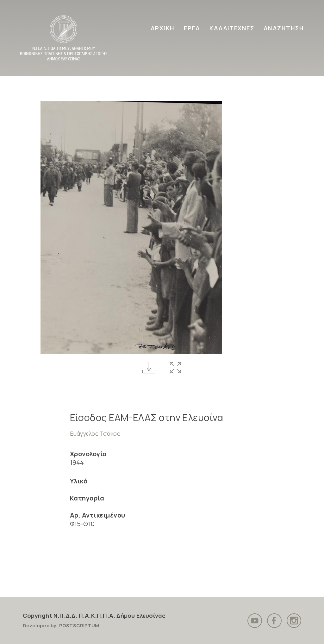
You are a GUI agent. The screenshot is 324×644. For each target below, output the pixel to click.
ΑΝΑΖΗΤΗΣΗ (284, 28)
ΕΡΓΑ (192, 28)
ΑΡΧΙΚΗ (163, 28)
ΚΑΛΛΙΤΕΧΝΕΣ (232, 28)
